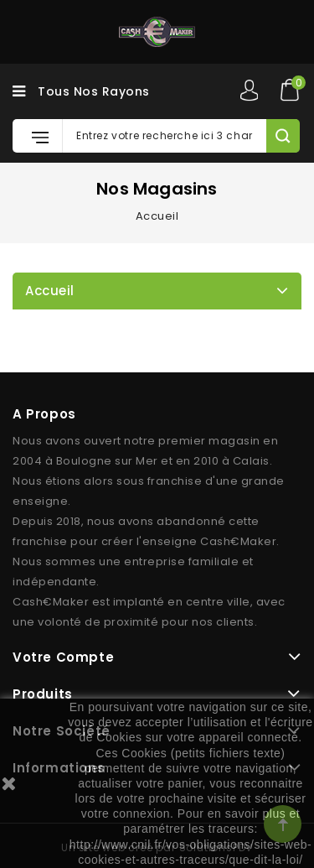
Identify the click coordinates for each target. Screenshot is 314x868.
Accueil (50, 291)
